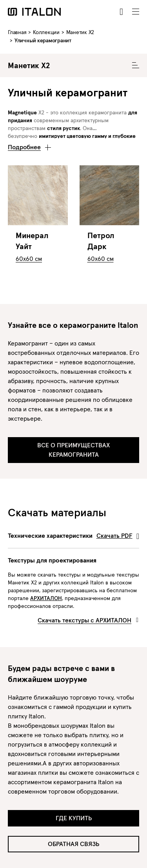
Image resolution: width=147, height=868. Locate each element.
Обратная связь (73, 844)
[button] (29, 145)
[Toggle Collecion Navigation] (136, 65)
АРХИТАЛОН (46, 598)
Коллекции (46, 32)
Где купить (74, 818)
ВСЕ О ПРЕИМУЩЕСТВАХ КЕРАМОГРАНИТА (73, 450)
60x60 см (29, 259)
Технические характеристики (73, 535)
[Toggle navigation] (136, 12)
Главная (17, 32)
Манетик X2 (80, 32)
